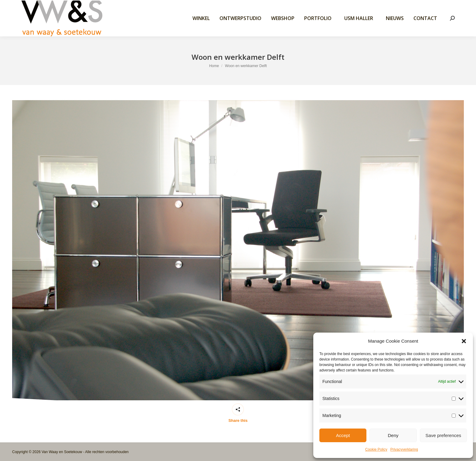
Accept (343, 435)
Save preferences (444, 435)
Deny (393, 435)
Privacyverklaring (404, 449)
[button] (464, 341)
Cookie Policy (376, 449)
